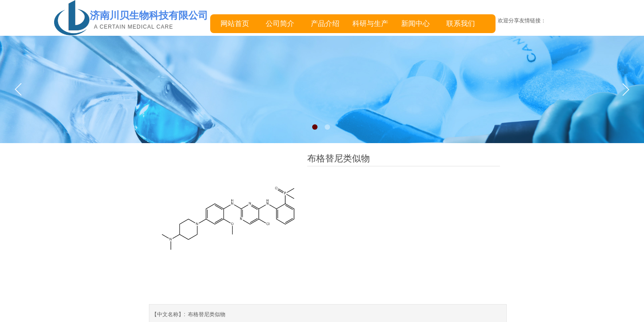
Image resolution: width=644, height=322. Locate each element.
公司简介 (280, 23)
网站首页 (235, 23)
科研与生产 (370, 23)
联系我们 (461, 23)
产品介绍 (325, 23)
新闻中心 (415, 23)
